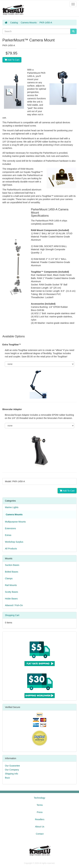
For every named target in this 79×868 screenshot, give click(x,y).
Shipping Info (12, 774)
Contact (40, 834)
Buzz (7, 778)
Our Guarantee (12, 766)
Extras (8, 535)
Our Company (12, 770)
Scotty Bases (12, 592)
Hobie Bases (11, 599)
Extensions (10, 528)
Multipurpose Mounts (15, 522)
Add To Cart (12, 60)
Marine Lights (12, 507)
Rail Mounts (11, 585)
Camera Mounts (29, 23)
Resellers (40, 819)
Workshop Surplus (14, 542)
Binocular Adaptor (12, 409)
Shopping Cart (12, 615)
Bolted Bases (12, 572)
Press (40, 812)
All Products (11, 549)
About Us (40, 827)
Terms (40, 805)
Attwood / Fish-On (14, 605)
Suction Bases (12, 565)
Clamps (9, 578)
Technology (40, 798)
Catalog (14, 23)
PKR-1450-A (46, 23)
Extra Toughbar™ (12, 345)
